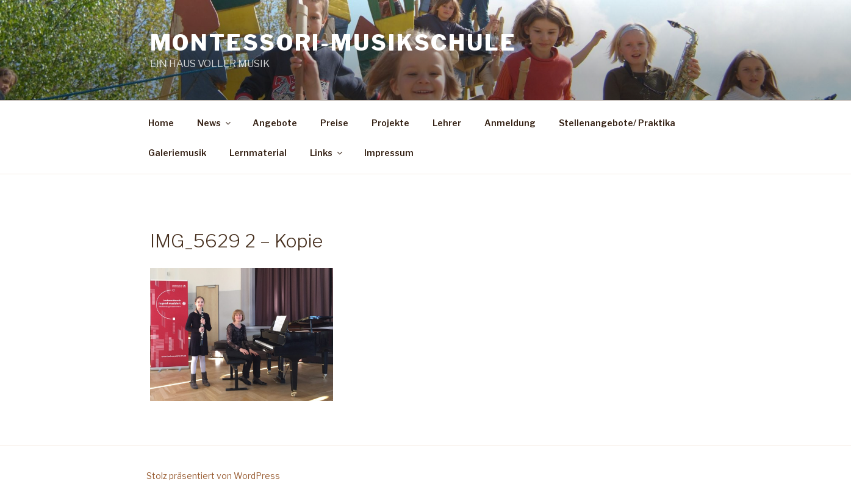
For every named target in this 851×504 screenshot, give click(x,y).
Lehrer (447, 123)
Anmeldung (510, 123)
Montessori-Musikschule (333, 43)
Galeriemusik (177, 153)
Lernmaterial (258, 153)
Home (161, 123)
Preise (334, 123)
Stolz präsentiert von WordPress (213, 476)
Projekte (390, 123)
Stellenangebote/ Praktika (617, 123)
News (215, 123)
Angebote (275, 123)
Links (327, 153)
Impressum (389, 153)
